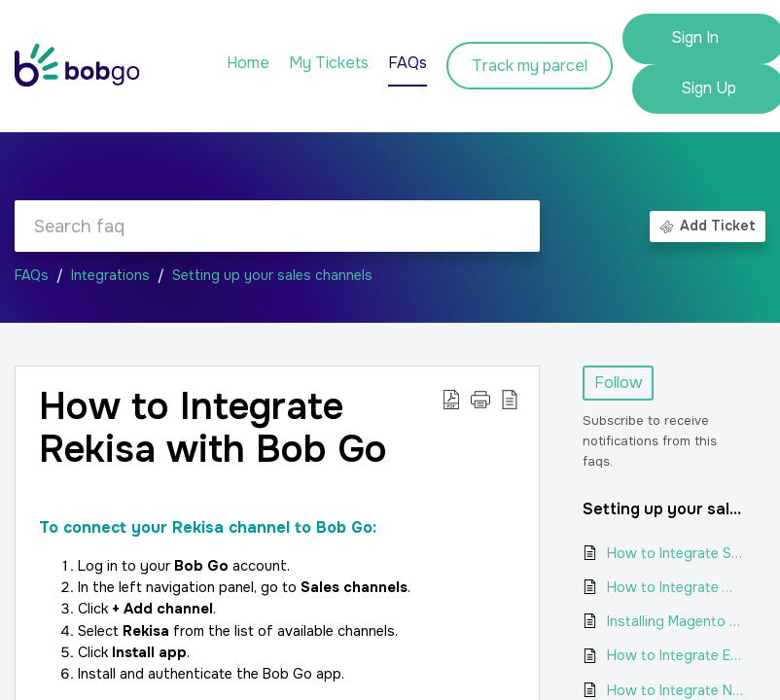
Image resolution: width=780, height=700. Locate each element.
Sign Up (709, 88)
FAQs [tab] (408, 63)
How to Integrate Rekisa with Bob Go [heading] (213, 429)
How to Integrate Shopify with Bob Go (676, 553)
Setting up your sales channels (272, 275)
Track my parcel (530, 66)
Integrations (110, 275)
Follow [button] (618, 383)
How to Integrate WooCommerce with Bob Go (676, 587)
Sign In (695, 37)
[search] (277, 226)
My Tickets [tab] (329, 63)
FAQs (32, 275)
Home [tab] (248, 63)
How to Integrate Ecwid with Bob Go (676, 655)
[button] (451, 399)
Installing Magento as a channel (676, 621)
